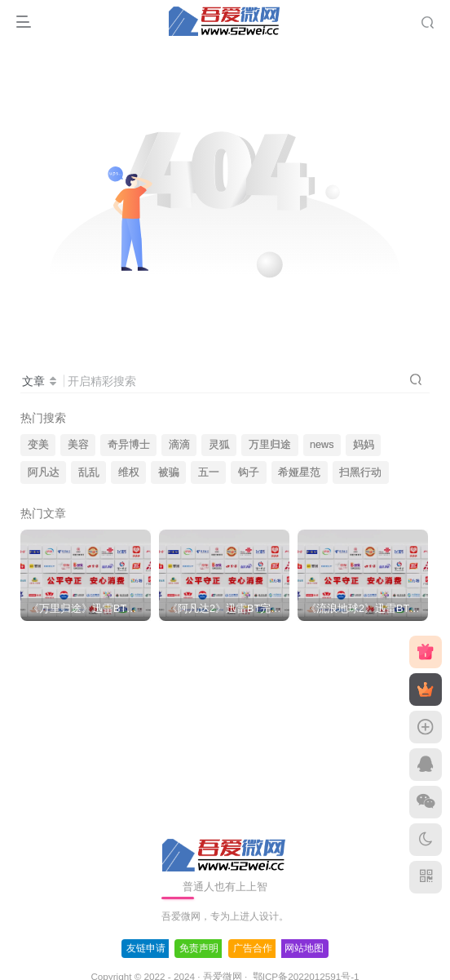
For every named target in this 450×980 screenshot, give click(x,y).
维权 (129, 472)
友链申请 (146, 948)
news (322, 445)
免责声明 (199, 948)
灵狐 (219, 445)
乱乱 (89, 472)
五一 (209, 472)
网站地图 (304, 948)
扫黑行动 (360, 472)
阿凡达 (44, 472)
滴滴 (179, 445)
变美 (38, 445)
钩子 (249, 472)
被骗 (169, 472)
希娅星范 (299, 472)
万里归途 (270, 445)
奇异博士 (129, 445)
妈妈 (364, 445)
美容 (78, 445)
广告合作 (253, 948)
